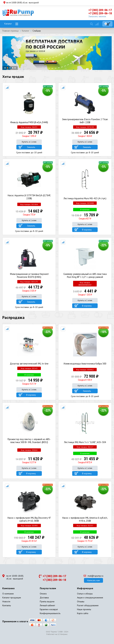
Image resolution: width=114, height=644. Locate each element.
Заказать (31, 147)
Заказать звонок (97, 16)
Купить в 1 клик (29, 142)
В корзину (87, 230)
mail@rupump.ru (93, 576)
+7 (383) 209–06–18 (100, 13)
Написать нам (93, 580)
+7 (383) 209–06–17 (100, 10)
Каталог (8, 24)
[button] (5, 68)
